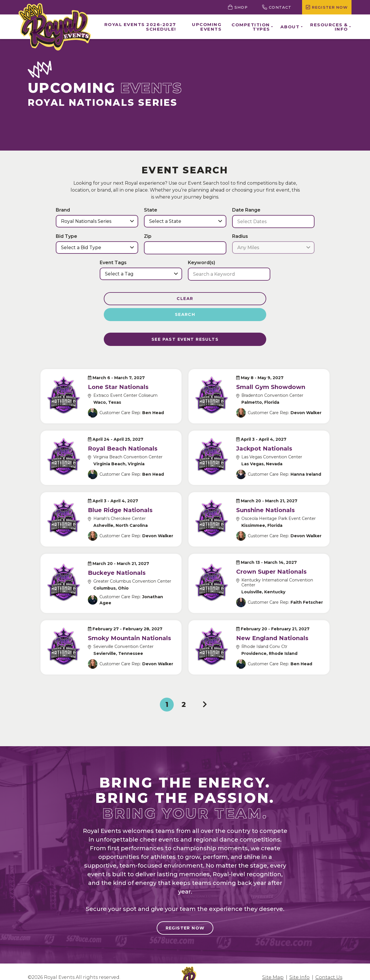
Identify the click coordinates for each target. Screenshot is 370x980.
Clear (142, 299)
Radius (240, 236)
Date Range (246, 210)
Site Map (273, 966)
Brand (63, 210)
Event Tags (113, 263)
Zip (148, 236)
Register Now (185, 917)
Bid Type (66, 236)
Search (227, 299)
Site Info (299, 966)
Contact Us (329, 966)
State (151, 210)
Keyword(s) (201, 263)
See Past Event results (185, 326)
